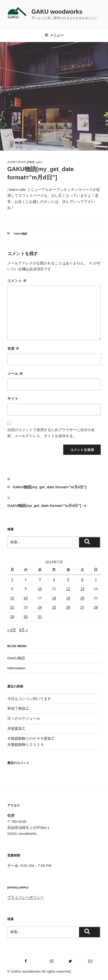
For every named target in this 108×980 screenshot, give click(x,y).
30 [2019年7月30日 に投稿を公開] (26, 616)
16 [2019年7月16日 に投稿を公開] (26, 598)
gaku (39, 162)
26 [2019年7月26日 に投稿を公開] (68, 607)
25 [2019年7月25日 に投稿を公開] (54, 607)
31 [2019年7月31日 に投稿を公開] (40, 616)
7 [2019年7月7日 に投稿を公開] (96, 579)
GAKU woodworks (57, 12)
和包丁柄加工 (18, 708)
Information (16, 668)
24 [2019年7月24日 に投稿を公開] (40, 607)
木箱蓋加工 (16, 728)
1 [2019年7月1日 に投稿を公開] (12, 579)
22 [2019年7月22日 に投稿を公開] (12, 607)
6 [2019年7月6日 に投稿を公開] (82, 579)
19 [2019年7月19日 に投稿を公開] (68, 598)
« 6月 (12, 630)
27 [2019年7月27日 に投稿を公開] (82, 607)
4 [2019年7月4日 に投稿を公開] (54, 579)
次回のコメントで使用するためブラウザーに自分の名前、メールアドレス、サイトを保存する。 (51, 433)
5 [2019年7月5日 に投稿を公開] (68, 579)
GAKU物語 (21, 234)
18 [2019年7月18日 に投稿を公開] (54, 598)
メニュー (54, 35)
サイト (13, 398)
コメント (17, 281)
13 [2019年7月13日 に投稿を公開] (82, 589)
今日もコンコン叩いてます (29, 699)
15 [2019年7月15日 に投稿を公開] (12, 598)
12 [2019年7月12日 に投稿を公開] (68, 589)
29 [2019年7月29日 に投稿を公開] (12, 616)
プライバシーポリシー (26, 897)
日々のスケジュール (24, 718)
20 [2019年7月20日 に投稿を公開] (82, 598)
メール (15, 374)
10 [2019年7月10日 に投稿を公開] (40, 589)
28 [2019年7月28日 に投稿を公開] (96, 607)
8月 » (23, 630)
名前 (13, 348)
